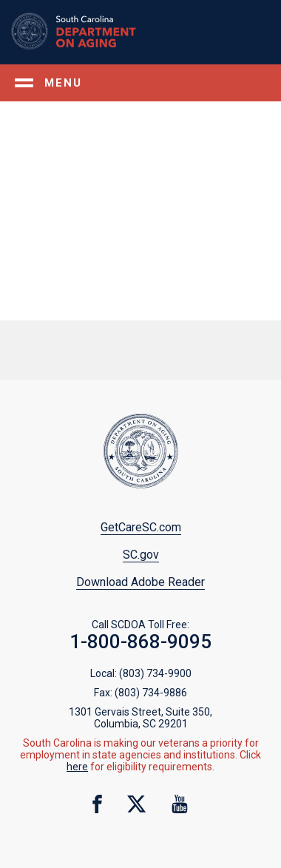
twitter (136, 804)
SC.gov (141, 555)
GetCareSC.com (141, 527)
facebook (97, 804)
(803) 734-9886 (151, 693)
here (77, 767)
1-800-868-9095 (140, 642)
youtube (180, 804)
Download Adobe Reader (140, 582)
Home (93, 31)
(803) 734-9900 (155, 673)
